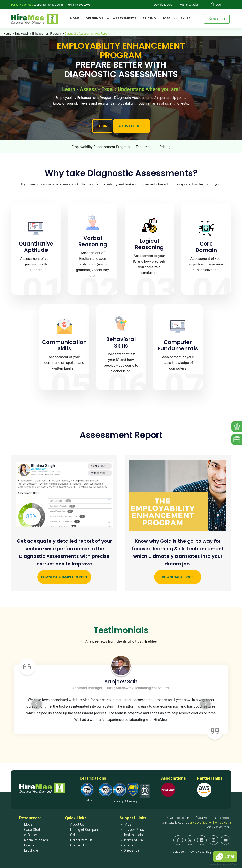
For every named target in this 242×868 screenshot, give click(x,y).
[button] (225, 857)
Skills (185, 18)
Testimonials (133, 835)
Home (75, 18)
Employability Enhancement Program (38, 34)
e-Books (30, 835)
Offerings (94, 18)
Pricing (149, 18)
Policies (129, 845)
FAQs (127, 825)
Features (143, 147)
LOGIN (102, 126)
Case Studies (34, 830)
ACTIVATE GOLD (132, 126)
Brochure (31, 851)
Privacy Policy (134, 830)
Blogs (28, 825)
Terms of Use (134, 840)
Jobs (166, 18)
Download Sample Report (64, 577)
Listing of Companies (86, 830)
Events (29, 845)
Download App (163, 5)
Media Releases (36, 840)
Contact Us (78, 845)
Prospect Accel (229, 864)
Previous (37, 704)
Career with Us (81, 840)
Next (205, 704)
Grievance (131, 851)
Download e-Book (178, 577)
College (75, 835)
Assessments (125, 18)
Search (217, 19)
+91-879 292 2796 (219, 827)
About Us (77, 825)
